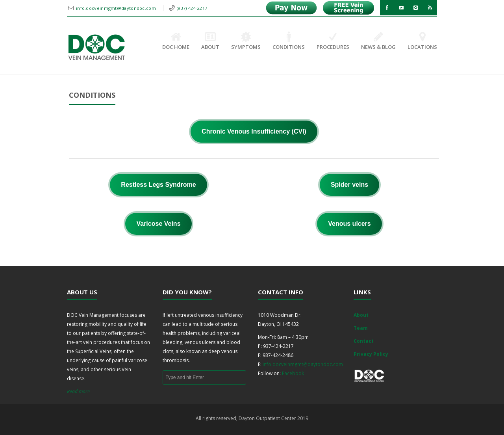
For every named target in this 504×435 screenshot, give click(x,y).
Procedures (333, 41)
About (210, 41)
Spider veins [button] (349, 185)
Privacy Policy (371, 354)
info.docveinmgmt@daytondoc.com (117, 8)
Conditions (289, 41)
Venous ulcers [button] (349, 224)
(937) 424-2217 (192, 8)
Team (361, 328)
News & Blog (378, 41)
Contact (364, 341)
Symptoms (246, 41)
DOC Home (176, 41)
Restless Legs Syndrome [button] (158, 185)
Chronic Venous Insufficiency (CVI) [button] (254, 131)
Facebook (293, 373)
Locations (422, 41)
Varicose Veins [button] (158, 224)
